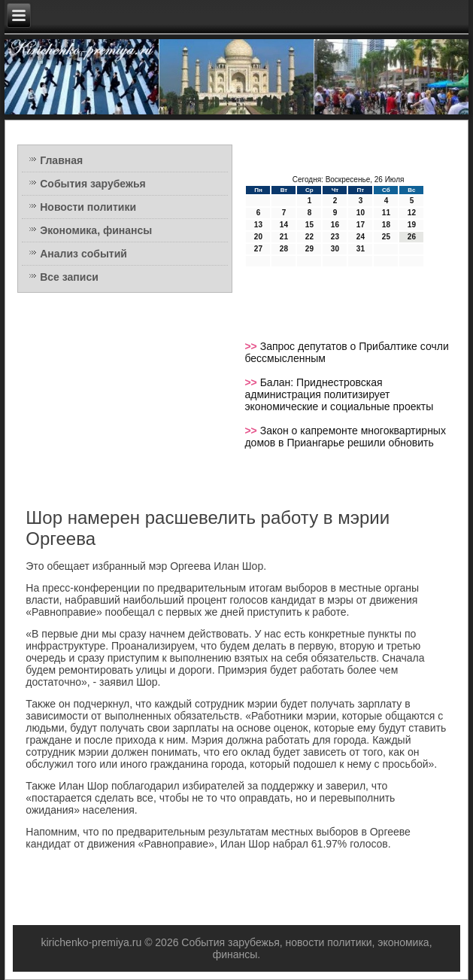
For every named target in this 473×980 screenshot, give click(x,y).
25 (386, 237)
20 (258, 237)
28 (284, 249)
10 (361, 213)
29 (309, 249)
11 (386, 213)
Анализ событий (83, 254)
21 (284, 237)
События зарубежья (92, 184)
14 (284, 225)
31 (361, 249)
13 (258, 225)
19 (412, 225)
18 (386, 225)
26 (412, 237)
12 (412, 213)
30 (335, 249)
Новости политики (88, 207)
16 (335, 225)
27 (258, 249)
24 (361, 237)
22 (309, 237)
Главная (61, 160)
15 (309, 225)
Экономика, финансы (96, 230)
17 (361, 225)
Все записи (69, 277)
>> (252, 346)
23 (335, 237)
